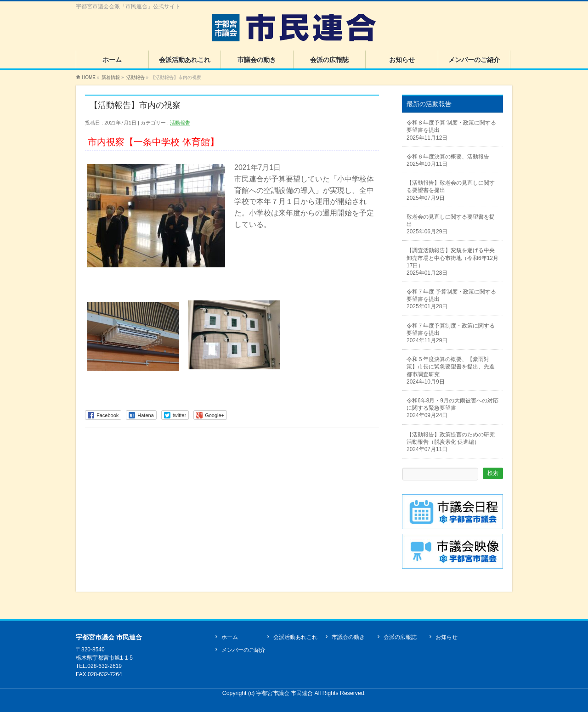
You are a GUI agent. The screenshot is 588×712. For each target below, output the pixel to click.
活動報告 (180, 123)
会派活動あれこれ (295, 637)
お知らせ (447, 637)
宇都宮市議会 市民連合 (286, 693)
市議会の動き (348, 637)
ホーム (230, 637)
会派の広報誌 (400, 637)
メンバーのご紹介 (243, 650)
